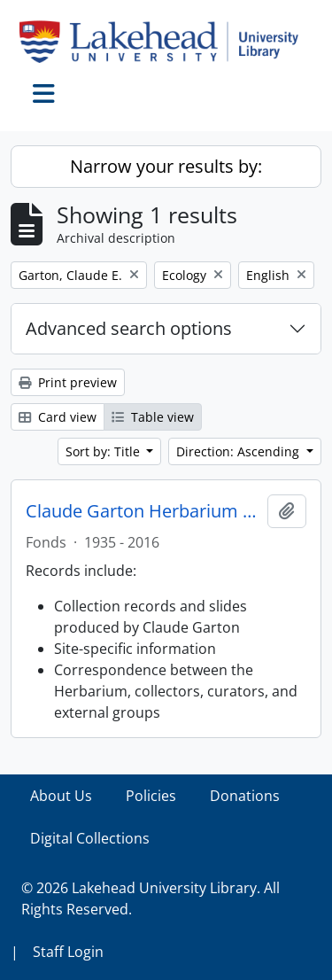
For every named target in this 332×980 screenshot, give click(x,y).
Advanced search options (129, 328)
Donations (245, 796)
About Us (61, 796)
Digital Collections (90, 838)
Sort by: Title (104, 451)
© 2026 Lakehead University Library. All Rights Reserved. (151, 898)
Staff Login (68, 952)
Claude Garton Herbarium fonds (143, 511)
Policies (151, 796)
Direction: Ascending (239, 451)
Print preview (68, 382)
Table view (153, 417)
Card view (58, 417)
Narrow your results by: (166, 166)
